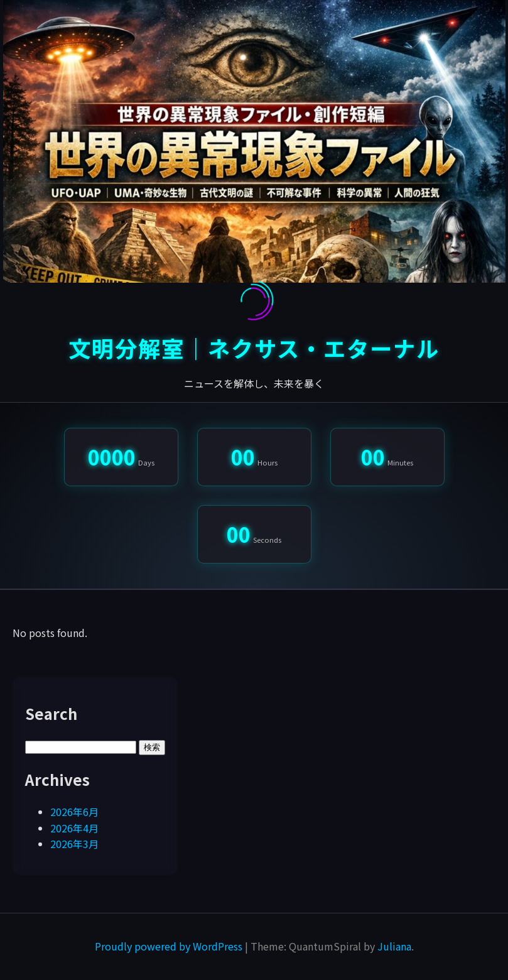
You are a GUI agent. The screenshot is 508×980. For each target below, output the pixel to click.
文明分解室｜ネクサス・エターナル (254, 348)
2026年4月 (74, 828)
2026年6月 (74, 812)
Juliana (394, 946)
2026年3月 (74, 844)
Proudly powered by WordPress (170, 946)
